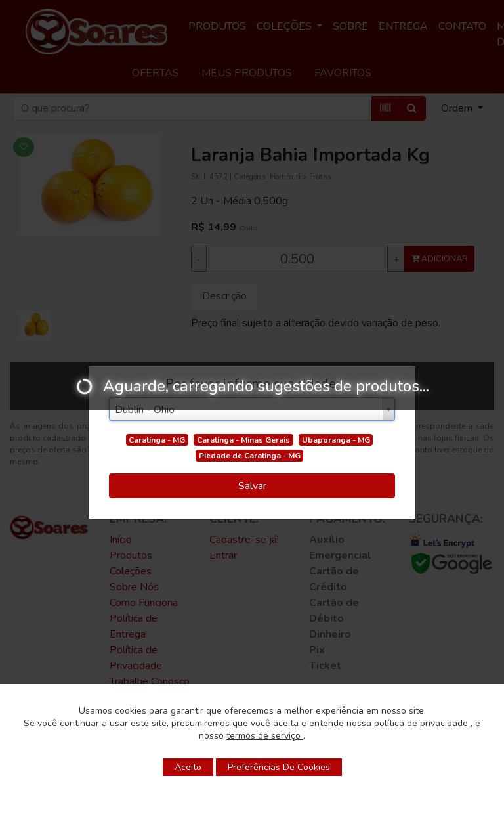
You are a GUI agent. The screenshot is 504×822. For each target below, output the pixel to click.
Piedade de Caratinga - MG (250, 456)
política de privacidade (422, 723)
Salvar (252, 486)
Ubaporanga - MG (336, 440)
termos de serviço (265, 736)
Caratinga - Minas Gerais (243, 440)
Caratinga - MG (157, 440)
